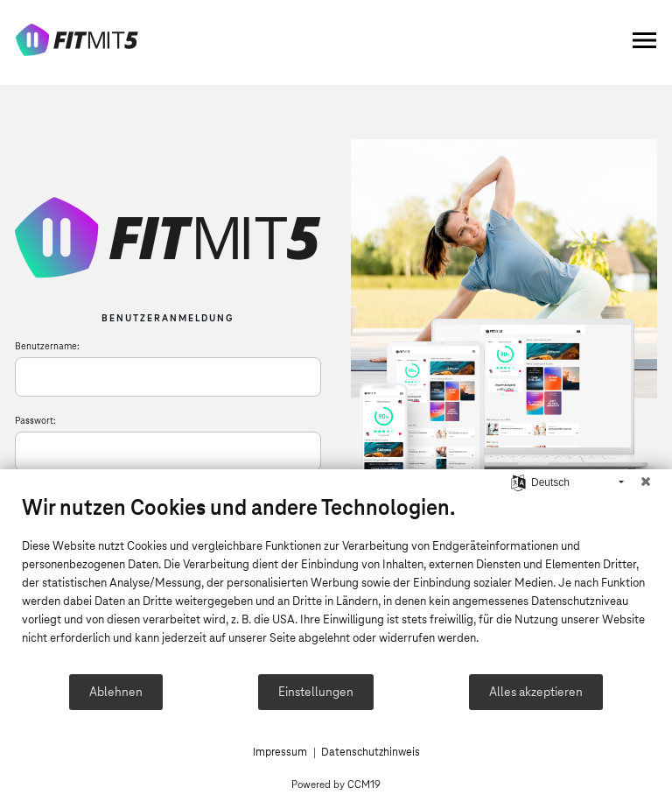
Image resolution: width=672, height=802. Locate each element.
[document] (336, 583)
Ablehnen (116, 692)
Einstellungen (316, 692)
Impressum (280, 752)
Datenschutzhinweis (371, 752)
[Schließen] (646, 482)
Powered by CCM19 (336, 784)
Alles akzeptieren (536, 692)
